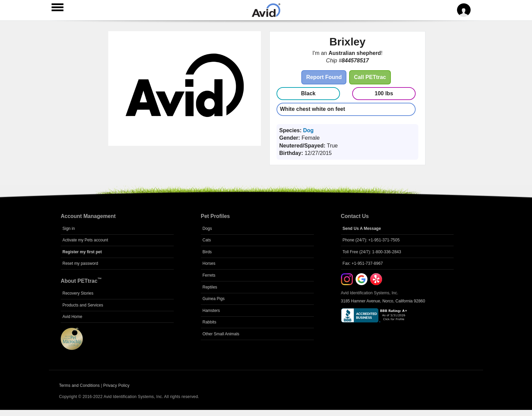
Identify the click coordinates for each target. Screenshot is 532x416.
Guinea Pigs (214, 299)
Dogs (207, 229)
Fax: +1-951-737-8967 (363, 263)
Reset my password (80, 263)
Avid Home (72, 317)
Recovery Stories (78, 293)
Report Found (324, 77)
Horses (209, 263)
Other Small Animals (221, 334)
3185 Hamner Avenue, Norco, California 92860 (383, 301)
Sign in (69, 229)
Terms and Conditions (79, 385)
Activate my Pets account (85, 240)
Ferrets (209, 275)
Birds (207, 252)
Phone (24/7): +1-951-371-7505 (371, 240)
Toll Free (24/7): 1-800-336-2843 (372, 252)
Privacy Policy (116, 385)
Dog (308, 130)
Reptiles (210, 287)
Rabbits (210, 322)
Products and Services (83, 305)
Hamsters (211, 311)
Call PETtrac (370, 77)
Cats (207, 240)
